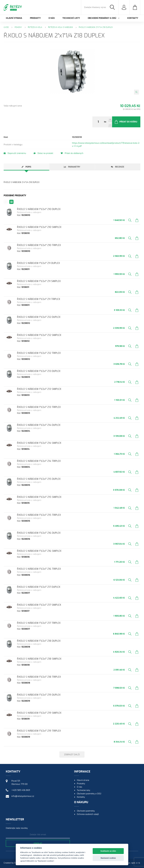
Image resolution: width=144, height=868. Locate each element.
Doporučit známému (15, 153)
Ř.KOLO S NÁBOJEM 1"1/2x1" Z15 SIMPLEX (39, 497)
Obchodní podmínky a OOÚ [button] (104, 18)
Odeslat (38, 844)
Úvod (6, 27)
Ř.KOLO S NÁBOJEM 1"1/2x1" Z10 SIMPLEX (39, 227)
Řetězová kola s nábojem (60, 27)
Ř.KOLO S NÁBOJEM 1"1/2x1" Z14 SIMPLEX (39, 443)
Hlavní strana (14, 18)
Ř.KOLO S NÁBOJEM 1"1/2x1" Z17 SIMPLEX (39, 605)
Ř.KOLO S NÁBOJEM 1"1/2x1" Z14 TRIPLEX (39, 461)
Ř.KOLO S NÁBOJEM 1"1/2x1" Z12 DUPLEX (39, 317)
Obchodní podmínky (86, 811)
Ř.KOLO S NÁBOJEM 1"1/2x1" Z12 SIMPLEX (39, 335)
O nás (52, 18)
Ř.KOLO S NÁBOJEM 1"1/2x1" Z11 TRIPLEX (39, 299)
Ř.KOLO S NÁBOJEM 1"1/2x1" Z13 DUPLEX (39, 371)
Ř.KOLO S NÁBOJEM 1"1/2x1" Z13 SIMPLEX (39, 389)
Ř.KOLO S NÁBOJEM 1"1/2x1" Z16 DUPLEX (39, 533)
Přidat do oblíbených (72, 153)
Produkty (35, 18)
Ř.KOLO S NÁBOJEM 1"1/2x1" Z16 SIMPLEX (39, 551)
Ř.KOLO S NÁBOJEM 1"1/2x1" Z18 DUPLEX (39, 641)
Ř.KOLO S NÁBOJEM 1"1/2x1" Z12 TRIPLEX (39, 353)
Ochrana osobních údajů (88, 814)
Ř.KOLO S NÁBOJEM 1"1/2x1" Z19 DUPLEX (39, 695)
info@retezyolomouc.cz (23, 796)
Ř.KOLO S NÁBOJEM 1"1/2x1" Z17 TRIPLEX (39, 623)
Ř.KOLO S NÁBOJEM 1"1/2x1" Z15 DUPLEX (39, 479)
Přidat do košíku (126, 122)
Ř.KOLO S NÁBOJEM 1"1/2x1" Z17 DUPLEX (39, 587)
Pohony (18, 27)
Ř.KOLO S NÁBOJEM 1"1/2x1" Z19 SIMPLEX (39, 713)
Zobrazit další (72, 755)
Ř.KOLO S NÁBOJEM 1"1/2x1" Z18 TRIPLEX (39, 677)
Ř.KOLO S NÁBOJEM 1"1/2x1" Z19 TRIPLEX (39, 731)
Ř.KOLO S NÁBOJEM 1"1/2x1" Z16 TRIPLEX (39, 569)
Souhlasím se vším (108, 851)
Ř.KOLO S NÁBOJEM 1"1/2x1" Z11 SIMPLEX (39, 281)
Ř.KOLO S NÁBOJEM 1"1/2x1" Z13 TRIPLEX (39, 407)
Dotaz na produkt (43, 153)
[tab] (26, 167)
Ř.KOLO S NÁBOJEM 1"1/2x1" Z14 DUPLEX (39, 425)
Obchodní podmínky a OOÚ (89, 794)
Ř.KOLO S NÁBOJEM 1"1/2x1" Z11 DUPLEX (38, 263)
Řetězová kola (35, 27)
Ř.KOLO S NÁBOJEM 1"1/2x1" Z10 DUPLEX (39, 209)
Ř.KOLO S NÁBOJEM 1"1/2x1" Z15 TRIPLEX (39, 515)
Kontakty (133, 18)
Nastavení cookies (108, 858)
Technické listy (71, 18)
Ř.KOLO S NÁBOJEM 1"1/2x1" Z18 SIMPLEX (39, 659)
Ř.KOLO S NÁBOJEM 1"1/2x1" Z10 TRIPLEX (39, 245)
